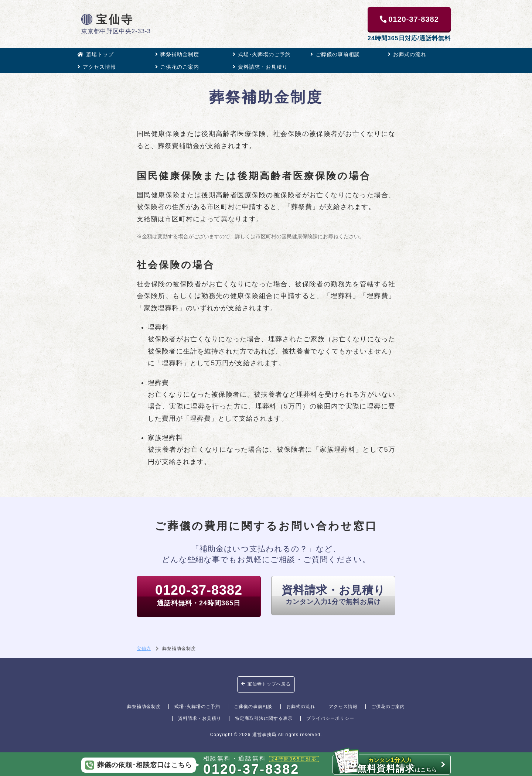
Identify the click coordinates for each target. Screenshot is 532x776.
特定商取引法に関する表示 (264, 718)
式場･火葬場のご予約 (262, 54)
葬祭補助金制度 (177, 54)
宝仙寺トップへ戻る (266, 684)
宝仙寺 (108, 19)
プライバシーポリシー (330, 718)
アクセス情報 (97, 67)
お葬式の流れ (407, 54)
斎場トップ (96, 54)
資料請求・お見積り (260, 67)
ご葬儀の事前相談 (335, 54)
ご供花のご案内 (177, 67)
